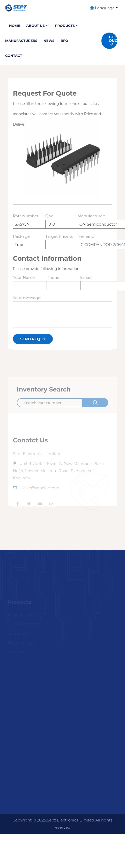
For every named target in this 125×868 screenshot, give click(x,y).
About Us (38, 26)
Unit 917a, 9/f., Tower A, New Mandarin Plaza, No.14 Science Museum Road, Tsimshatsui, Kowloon (59, 477)
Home (15, 26)
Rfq (65, 41)
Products (67, 26)
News (49, 41)
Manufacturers (21, 41)
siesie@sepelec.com (36, 494)
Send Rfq (33, 341)
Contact (14, 56)
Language (102, 8)
